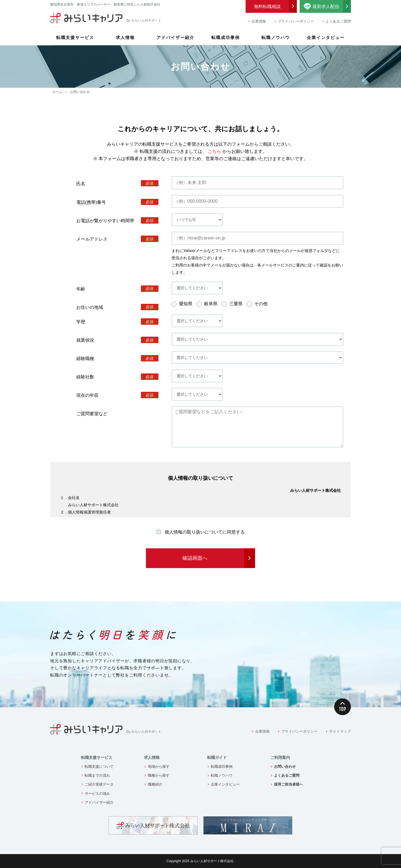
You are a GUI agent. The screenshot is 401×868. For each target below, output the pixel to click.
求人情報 (125, 37)
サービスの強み (97, 794)
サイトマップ (340, 731)
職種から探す (159, 775)
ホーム (57, 92)
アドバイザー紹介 (175, 37)
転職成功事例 (226, 37)
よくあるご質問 (338, 21)
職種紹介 (155, 784)
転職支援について (99, 766)
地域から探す (159, 766)
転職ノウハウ (276, 37)
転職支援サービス (75, 37)
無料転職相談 (267, 7)
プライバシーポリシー (296, 21)
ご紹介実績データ (99, 784)
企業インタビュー (326, 37)
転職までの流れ (97, 775)
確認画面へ (195, 558)
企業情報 (259, 21)
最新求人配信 (327, 6)
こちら (214, 151)
